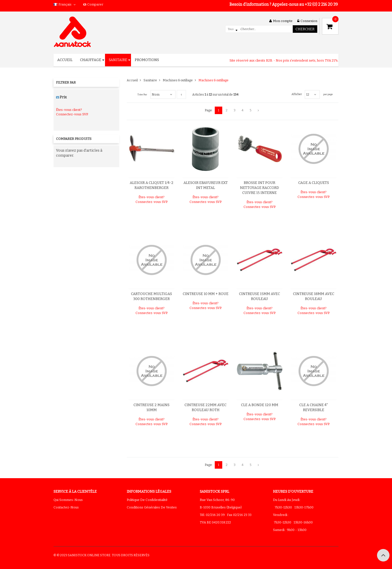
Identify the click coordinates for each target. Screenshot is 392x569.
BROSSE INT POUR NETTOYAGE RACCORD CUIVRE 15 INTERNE (259, 188)
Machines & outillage (178, 80)
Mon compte (281, 21)
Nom (156, 94)
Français (65, 4)
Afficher (297, 94)
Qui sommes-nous (68, 500)
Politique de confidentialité (147, 500)
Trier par (142, 95)
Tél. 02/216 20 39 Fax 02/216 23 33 (226, 515)
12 (308, 94)
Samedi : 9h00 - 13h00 (290, 530)
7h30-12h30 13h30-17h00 (293, 507)
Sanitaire (150, 80)
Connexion (307, 21)
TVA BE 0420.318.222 (215, 522)
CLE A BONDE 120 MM (260, 405)
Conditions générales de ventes (152, 507)
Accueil (132, 80)
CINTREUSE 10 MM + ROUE (206, 294)
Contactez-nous (66, 507)
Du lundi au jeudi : (287, 500)
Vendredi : (281, 515)
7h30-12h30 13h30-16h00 (293, 522)
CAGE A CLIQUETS (314, 183)
